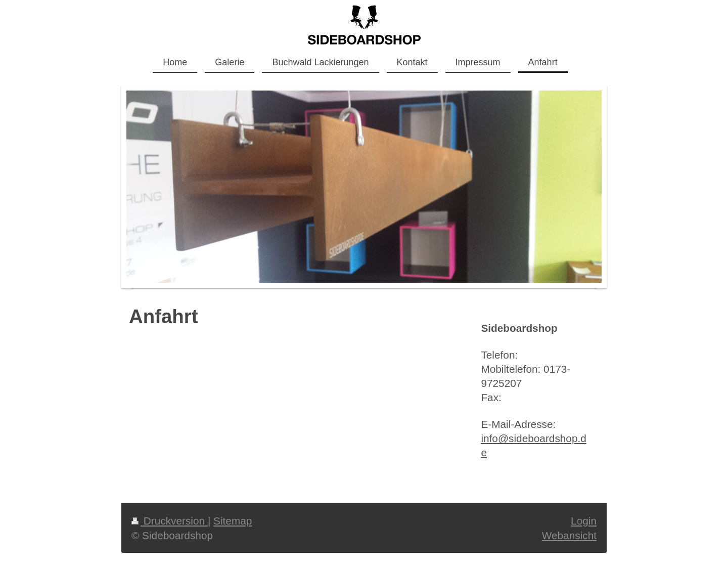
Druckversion (170, 521)
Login (584, 521)
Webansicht (569, 535)
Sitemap (233, 521)
